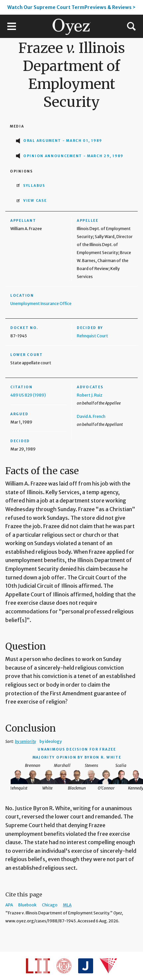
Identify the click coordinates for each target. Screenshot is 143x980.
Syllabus (34, 186)
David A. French (91, 416)
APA (9, 905)
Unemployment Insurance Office (41, 304)
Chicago (50, 905)
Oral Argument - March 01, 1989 (63, 141)
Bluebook (27, 905)
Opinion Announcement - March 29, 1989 (73, 156)
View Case (35, 201)
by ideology (51, 741)
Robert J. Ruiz (90, 395)
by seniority (25, 741)
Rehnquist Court (92, 336)
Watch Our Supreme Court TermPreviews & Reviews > (71, 7)
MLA (67, 905)
